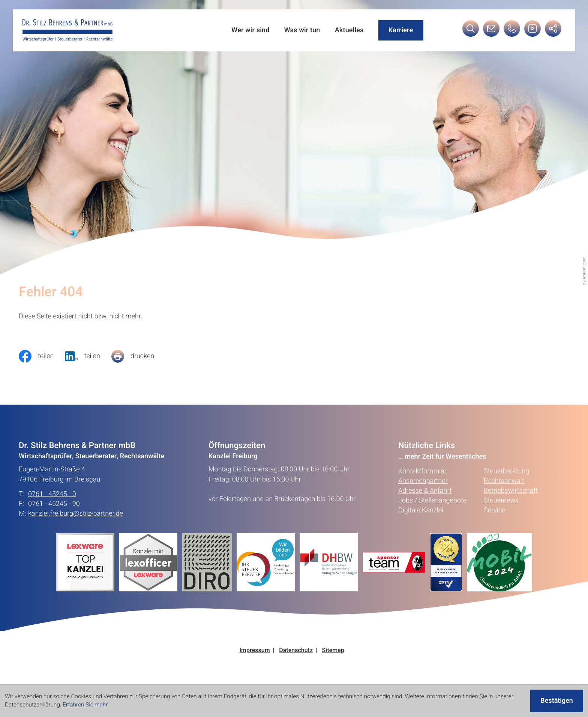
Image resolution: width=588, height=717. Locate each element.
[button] (512, 31)
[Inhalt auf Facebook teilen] (42, 356)
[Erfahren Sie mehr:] (209, 562)
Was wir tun (302, 30)
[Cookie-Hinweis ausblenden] (557, 701)
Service (494, 510)
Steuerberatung (506, 471)
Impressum (255, 650)
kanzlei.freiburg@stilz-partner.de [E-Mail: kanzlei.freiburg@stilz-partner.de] (76, 514)
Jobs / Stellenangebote (432, 500)
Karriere (401, 30)
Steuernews (501, 500)
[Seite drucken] (138, 356)
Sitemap (333, 650)
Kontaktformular (422, 471)
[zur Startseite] (67, 30)
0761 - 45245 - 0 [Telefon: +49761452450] (52, 494)
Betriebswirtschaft (511, 491)
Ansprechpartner (423, 481)
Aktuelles (349, 30)
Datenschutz (296, 650)
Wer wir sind (250, 30)
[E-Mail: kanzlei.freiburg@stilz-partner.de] (491, 31)
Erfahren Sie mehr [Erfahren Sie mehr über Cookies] (85, 705)
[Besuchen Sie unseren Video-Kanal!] (532, 31)
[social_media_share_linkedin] (88, 356)
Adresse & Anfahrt (425, 491)
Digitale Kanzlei (421, 510)
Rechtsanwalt (504, 481)
